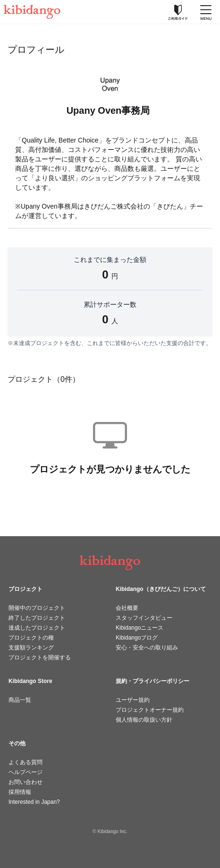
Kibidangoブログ (137, 638)
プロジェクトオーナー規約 (150, 710)
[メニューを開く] (206, 12)
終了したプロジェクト (37, 618)
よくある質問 (25, 762)
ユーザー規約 (133, 700)
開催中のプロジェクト (37, 608)
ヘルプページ (25, 772)
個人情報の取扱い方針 (144, 720)
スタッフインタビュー (144, 618)
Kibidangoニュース (140, 628)
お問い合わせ (25, 782)
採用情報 (20, 792)
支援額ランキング (31, 648)
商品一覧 (20, 700)
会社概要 (127, 608)
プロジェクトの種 (31, 638)
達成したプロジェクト (37, 628)
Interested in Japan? (34, 802)
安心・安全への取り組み (147, 648)
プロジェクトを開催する (40, 657)
